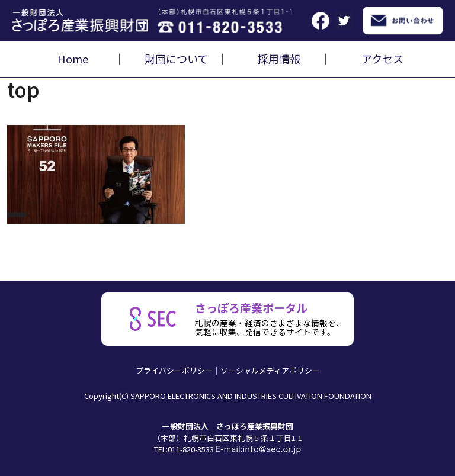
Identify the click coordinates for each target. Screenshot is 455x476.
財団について (176, 59)
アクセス (382, 59)
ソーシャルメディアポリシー (270, 370)
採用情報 (279, 59)
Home (73, 59)
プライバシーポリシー (174, 370)
